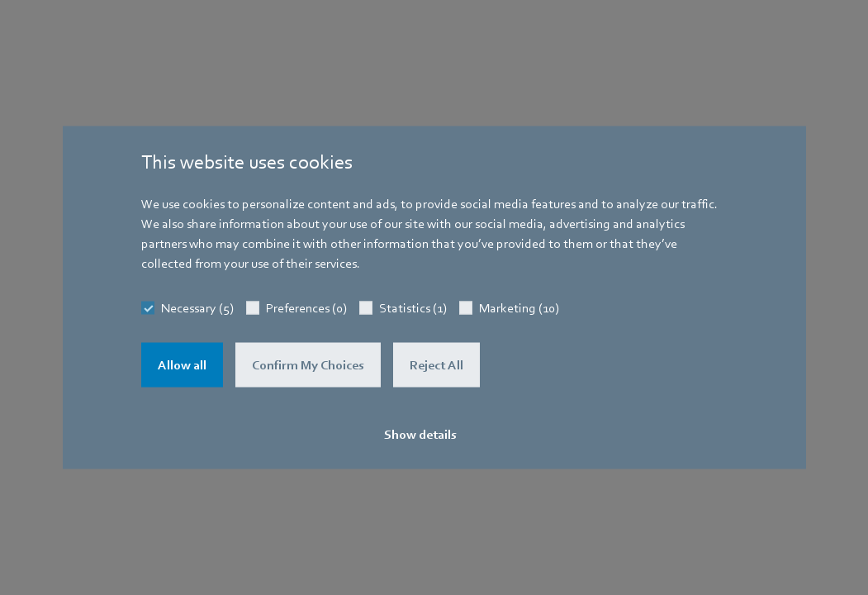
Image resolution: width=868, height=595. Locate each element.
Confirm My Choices (308, 365)
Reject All (436, 365)
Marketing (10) (519, 308)
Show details (420, 435)
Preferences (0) (306, 308)
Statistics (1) (413, 308)
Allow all (182, 365)
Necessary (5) (197, 308)
